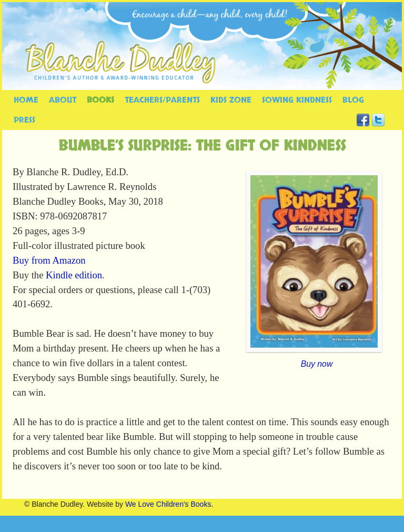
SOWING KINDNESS (297, 100)
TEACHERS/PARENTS (162, 100)
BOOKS (100, 100)
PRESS (24, 120)
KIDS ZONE (231, 100)
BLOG (353, 100)
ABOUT (63, 100)
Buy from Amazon (49, 260)
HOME (26, 100)
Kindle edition (74, 275)
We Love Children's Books (168, 504)
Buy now (317, 364)
